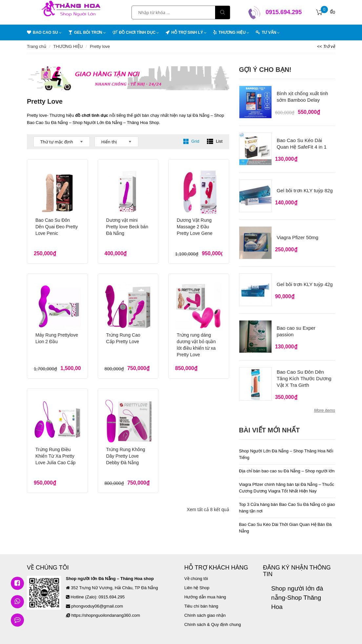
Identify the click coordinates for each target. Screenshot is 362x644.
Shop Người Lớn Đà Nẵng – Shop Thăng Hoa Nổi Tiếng (286, 450)
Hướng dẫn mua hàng (205, 593)
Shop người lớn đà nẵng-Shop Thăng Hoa (297, 594)
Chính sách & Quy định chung (213, 621)
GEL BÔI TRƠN (85, 32)
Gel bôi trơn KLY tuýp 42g (305, 282)
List (215, 141)
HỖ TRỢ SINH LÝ (184, 32)
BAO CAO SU (42, 32)
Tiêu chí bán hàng (201, 602)
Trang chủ (37, 46)
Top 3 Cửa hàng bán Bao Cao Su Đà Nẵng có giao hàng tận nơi (287, 504)
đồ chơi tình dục (92, 115)
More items (325, 406)
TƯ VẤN (266, 32)
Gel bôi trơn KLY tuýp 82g (305, 189)
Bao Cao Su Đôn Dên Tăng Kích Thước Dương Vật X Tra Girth (304, 374)
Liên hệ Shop (197, 584)
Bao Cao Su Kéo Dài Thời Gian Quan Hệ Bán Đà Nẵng (285, 524)
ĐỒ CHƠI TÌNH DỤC (134, 32)
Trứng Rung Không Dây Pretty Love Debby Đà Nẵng (126, 449)
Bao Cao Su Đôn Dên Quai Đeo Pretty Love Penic (57, 227)
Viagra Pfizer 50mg (298, 235)
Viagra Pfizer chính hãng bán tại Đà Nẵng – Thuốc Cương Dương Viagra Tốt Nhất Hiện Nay (287, 484)
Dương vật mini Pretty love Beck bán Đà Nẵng (127, 227)
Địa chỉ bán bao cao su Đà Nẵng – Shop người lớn (287, 467)
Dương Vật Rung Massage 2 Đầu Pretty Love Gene (195, 227)
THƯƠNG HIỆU (229, 32)
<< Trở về (326, 46)
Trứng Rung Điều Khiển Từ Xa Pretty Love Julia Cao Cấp (55, 449)
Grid (191, 141)
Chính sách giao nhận (205, 611)
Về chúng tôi (196, 575)
